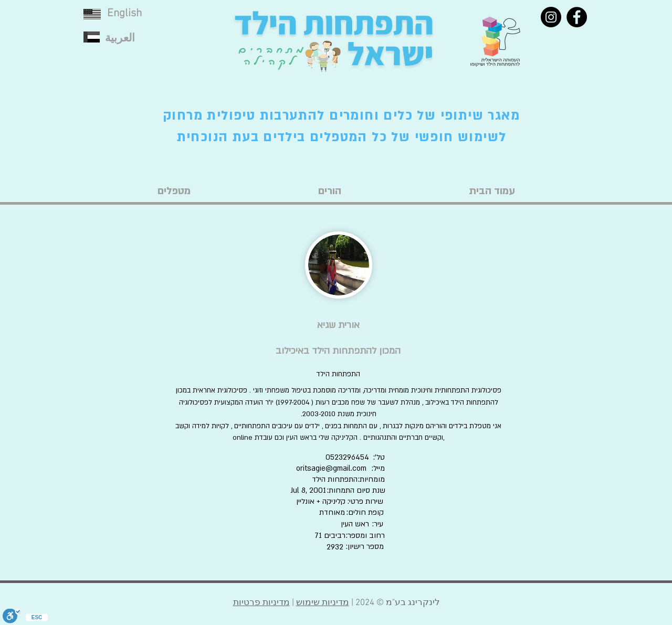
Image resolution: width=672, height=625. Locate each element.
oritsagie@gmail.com (331, 468)
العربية (120, 39)
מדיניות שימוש (323, 603)
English (124, 13)
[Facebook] (577, 17)
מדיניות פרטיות (261, 603)
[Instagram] (551, 17)
